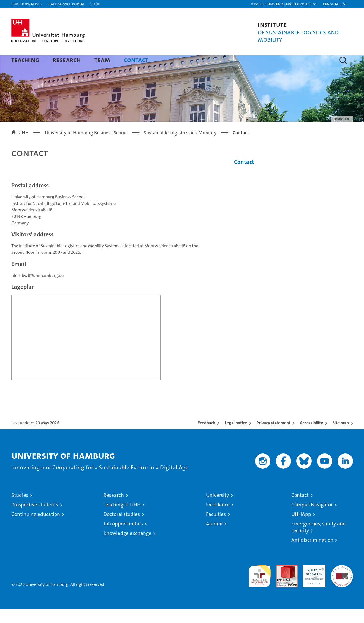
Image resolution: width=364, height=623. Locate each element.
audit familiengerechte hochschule (260, 588)
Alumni (214, 538)
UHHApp (301, 528)
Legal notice (236, 437)
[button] (284, 4)
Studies (20, 509)
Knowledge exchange (127, 547)
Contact (136, 60)
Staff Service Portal (66, 4)
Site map (341, 437)
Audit (281, 582)
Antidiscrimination (312, 554)
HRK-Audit (313, 582)
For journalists (26, 4)
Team (102, 60)
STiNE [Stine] (95, 4)
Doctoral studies (122, 528)
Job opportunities (123, 538)
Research (67, 60)
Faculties (216, 528)
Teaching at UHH (122, 519)
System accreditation (342, 585)
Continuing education (36, 528)
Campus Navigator (312, 519)
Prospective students (35, 519)
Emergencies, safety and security (319, 541)
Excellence (218, 519)
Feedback (206, 437)
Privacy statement (273, 437)
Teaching (25, 60)
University (217, 509)
